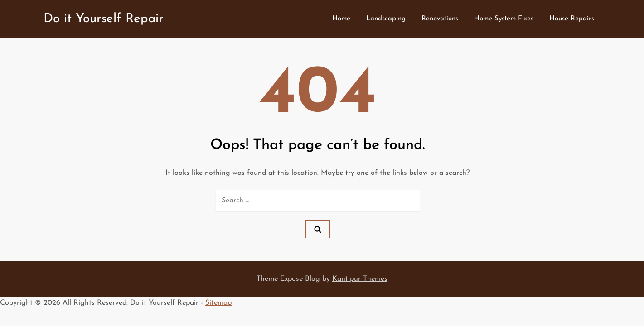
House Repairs (572, 19)
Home (341, 19)
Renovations (440, 19)
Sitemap (218, 303)
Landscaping (386, 19)
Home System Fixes (504, 19)
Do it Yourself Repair (104, 19)
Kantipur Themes (360, 279)
